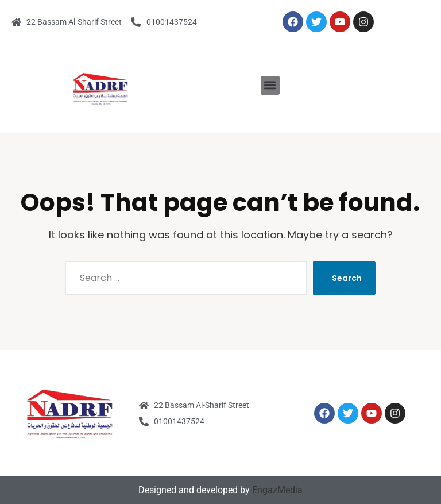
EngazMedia (277, 490)
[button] (270, 85)
